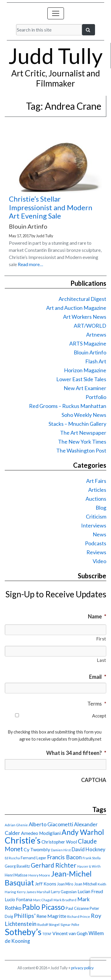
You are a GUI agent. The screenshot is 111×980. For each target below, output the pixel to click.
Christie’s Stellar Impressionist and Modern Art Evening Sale (51, 207)
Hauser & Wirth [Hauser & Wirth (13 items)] (89, 866)
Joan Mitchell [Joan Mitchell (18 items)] (85, 884)
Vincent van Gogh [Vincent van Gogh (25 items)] (70, 933)
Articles (97, 490)
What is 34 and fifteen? (76, 753)
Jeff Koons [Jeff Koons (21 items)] (46, 884)
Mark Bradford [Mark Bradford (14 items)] (65, 900)
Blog (101, 508)
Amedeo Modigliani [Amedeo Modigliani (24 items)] (41, 833)
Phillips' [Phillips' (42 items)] (25, 915)
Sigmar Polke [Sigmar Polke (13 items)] (70, 925)
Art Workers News (85, 317)
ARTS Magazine (88, 343)
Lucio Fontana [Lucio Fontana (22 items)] (18, 899)
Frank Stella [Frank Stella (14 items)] (92, 858)
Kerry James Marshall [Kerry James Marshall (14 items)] (34, 892)
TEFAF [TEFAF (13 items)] (47, 934)
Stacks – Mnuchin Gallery (77, 424)
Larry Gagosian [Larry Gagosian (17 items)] (64, 892)
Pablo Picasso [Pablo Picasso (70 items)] (44, 907)
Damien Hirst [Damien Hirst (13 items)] (61, 850)
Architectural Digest (82, 299)
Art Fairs (96, 481)
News (99, 534)
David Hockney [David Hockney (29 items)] (89, 849)
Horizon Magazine (85, 370)
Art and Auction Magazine (76, 308)
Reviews (96, 552)
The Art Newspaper (83, 433)
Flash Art (96, 361)
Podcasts (96, 543)
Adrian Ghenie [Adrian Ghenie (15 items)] (16, 825)
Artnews (96, 334)
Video (99, 561)
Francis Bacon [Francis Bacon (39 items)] (64, 857)
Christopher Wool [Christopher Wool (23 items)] (59, 842)
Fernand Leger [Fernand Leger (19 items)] (33, 858)
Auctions (96, 499)
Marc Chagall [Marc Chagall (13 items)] (43, 900)
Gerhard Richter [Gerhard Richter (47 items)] (54, 865)
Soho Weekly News (84, 415)
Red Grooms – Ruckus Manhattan (68, 406)
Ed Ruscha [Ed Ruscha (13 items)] (12, 858)
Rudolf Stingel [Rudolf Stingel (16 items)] (48, 925)
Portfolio (96, 397)
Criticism (96, 516)
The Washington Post (81, 450)
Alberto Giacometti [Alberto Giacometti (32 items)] (51, 824)
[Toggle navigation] (56, 13)
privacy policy (82, 968)
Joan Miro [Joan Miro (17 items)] (65, 884)
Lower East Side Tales (81, 379)
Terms (97, 703)
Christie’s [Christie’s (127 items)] (23, 840)
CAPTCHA (94, 780)
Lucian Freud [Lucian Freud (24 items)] (90, 891)
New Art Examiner (85, 388)
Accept (99, 716)
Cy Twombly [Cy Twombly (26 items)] (37, 849)
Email (98, 677)
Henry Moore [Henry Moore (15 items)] (39, 875)
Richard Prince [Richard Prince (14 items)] (79, 917)
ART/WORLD (90, 326)
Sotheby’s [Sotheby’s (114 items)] (23, 932)
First (101, 639)
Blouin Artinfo (90, 352)
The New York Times (82, 442)
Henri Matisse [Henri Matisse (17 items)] (16, 875)
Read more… (30, 264)
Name (97, 616)
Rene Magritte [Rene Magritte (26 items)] (51, 916)
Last (102, 660)
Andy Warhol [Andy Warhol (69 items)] (83, 832)
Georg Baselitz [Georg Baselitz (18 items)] (17, 866)
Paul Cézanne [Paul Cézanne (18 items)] (77, 908)
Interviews (94, 525)
